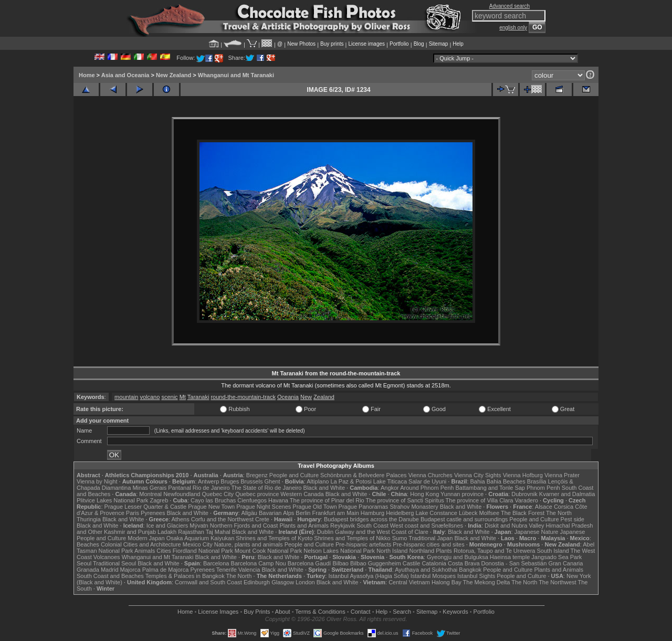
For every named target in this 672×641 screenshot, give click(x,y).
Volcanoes (107, 557)
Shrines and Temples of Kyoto (274, 538)
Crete (262, 519)
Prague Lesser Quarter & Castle (146, 507)
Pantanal (179, 488)
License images (367, 44)
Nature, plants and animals (249, 544)
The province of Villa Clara (480, 500)
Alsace (544, 507)
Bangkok (470, 570)
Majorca (130, 570)
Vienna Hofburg (523, 475)
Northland (422, 551)
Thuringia (89, 519)
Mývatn (199, 526)
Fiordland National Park (203, 551)
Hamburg (372, 513)
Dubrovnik (524, 494)
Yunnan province (462, 494)
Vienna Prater (562, 475)
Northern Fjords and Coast (244, 526)
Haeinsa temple (510, 557)
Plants (444, 551)
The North (559, 513)
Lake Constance (436, 513)
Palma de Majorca (166, 570)
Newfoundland (182, 494)
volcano (150, 397)
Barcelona (216, 563)
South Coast (372, 526)
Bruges (230, 481)
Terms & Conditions (320, 612)
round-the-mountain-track (243, 397)
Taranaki (198, 397)
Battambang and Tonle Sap (490, 488)
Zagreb (159, 500)
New (306, 397)
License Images (218, 612)
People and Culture (294, 475)
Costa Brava (464, 563)
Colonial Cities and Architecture (141, 544)
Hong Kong (424, 494)
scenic (169, 397)
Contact (361, 612)
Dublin (325, 532)
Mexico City (198, 544)
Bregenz (257, 475)
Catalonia (434, 563)
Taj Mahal (218, 532)
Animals (145, 551)
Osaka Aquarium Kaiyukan (201, 538)
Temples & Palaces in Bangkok (185, 576)
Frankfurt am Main (336, 513)
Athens (180, 519)
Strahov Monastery (414, 507)
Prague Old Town (314, 507)
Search (402, 612)
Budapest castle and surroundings (464, 519)
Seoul (84, 563)
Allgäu (249, 513)
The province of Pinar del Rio (327, 500)
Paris (133, 513)
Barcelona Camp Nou (259, 563)
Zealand (324, 397)
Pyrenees (153, 513)
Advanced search (510, 6)
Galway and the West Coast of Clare (382, 532)
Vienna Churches (430, 475)
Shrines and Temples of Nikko (352, 538)
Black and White (324, 488)
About (283, 612)
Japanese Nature (537, 532)
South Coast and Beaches (110, 576)
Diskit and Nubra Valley (514, 526)
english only (513, 28)
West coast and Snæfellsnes (427, 526)
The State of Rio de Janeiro (267, 488)
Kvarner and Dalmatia (567, 494)
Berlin (303, 513)
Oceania (288, 397)
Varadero (526, 500)
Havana (278, 500)
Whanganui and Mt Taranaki (236, 75)
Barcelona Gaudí (309, 563)
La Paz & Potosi (351, 481)
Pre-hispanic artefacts (363, 544)
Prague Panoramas (364, 507)
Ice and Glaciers (167, 526)
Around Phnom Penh (427, 488)
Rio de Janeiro (211, 488)
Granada (88, 570)
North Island (392, 551)
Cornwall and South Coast (208, 582)
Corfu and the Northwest (222, 519)
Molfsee (490, 513)
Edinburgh (257, 582)
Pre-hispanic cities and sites (428, 544)
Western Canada (302, 494)
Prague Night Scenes (264, 507)
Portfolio (399, 44)
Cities (164, 551)
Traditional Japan (430, 538)
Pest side (573, 519)
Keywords (455, 612)
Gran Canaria (565, 563)
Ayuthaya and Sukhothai (426, 570)
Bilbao (340, 563)
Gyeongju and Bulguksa (458, 557)
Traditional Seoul (114, 563)
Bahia (478, 481)
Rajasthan (191, 532)
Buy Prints (257, 612)
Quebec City (218, 494)
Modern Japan (146, 538)
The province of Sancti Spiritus (405, 500)
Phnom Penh (543, 488)
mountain (126, 397)
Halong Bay (447, 582)
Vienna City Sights (478, 475)
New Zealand (174, 75)
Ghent (272, 481)
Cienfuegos (252, 500)
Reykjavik (343, 526)
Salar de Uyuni (427, 481)
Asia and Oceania (125, 75)
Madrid (110, 570)
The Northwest (558, 582)
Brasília (537, 481)
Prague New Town (211, 507)
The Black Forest (523, 513)
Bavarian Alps (276, 513)
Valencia (249, 570)
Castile (412, 563)
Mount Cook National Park (268, 551)
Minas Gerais (149, 488)
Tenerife (227, 570)
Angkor (390, 488)
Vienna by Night (97, 481)
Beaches (88, 544)
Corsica (564, 507)
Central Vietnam (409, 582)
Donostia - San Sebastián (514, 563)
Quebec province (257, 494)
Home (87, 75)
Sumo (400, 538)
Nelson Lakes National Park (339, 551)
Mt (183, 397)
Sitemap (439, 44)
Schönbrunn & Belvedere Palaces (364, 475)
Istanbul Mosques (433, 576)
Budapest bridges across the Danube (371, 519)
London (305, 582)
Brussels (251, 481)
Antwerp (208, 481)
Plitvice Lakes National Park (112, 500)
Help (458, 44)
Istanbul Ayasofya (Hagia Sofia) (368, 576)
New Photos (301, 44)
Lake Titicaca (390, 481)
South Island (553, 551)
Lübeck (468, 513)
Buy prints (332, 44)
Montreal (150, 494)
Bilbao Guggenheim (376, 563)
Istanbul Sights (476, 576)
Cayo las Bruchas (213, 500)
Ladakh (167, 532)
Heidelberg (400, 513)
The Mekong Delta (487, 582)
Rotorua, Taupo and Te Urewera (495, 551)
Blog (419, 44)
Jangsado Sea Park (556, 557)
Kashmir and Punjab (130, 532)
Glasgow (283, 582)
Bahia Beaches (506, 481)
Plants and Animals (304, 526)
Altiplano (318, 481)
